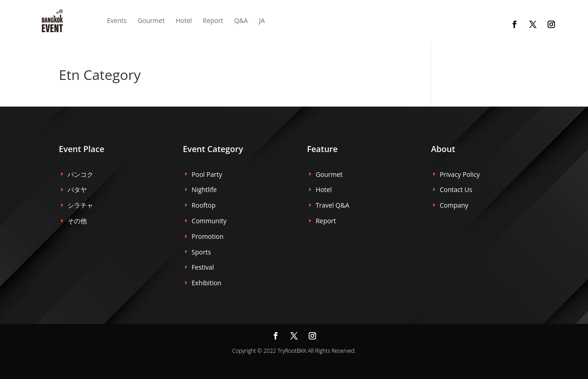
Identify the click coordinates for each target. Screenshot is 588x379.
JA (262, 20)
